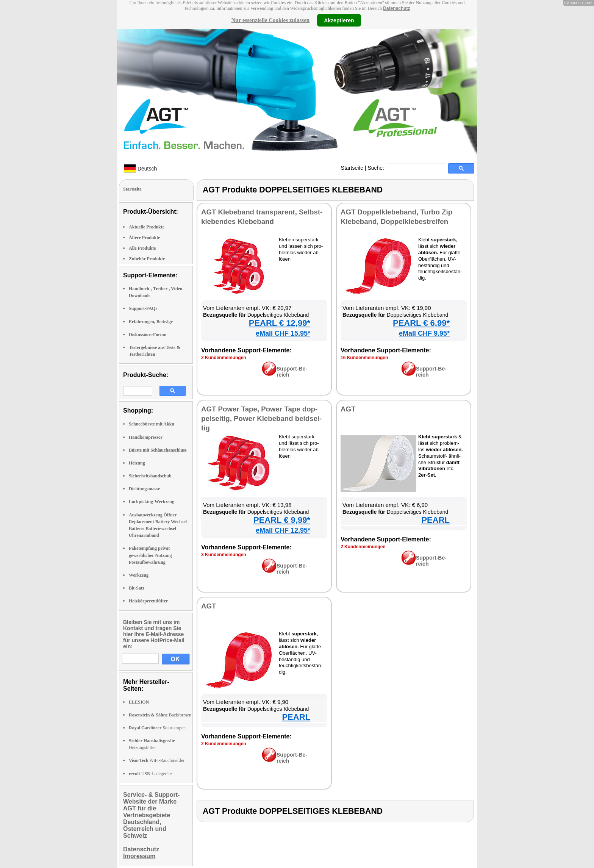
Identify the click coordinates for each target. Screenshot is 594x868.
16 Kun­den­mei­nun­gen (364, 358)
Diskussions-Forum (148, 335)
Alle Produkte (142, 248)
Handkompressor (146, 437)
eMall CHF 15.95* (283, 333)
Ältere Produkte (145, 238)
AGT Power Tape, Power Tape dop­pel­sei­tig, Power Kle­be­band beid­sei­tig (261, 418)
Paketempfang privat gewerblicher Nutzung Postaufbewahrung (150, 555)
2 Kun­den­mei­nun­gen (224, 358)
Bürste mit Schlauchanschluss (158, 450)
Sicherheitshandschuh (150, 476)
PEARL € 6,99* (421, 323)
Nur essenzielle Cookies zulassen (270, 20)
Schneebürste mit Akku (152, 424)
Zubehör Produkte (147, 259)
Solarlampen (157, 728)
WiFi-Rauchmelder (157, 760)
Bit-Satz (137, 588)
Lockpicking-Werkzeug (152, 502)
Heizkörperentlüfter (148, 601)
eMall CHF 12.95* (283, 530)
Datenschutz (396, 8)
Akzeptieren (339, 20)
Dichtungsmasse (145, 489)
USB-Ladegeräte (150, 774)
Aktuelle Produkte (147, 227)
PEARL (435, 520)
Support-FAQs (143, 308)
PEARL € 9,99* (282, 520)
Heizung (137, 463)
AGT (348, 409)
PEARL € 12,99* (280, 323)
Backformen (160, 715)
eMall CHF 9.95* (424, 333)
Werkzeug (139, 575)
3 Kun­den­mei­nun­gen (224, 555)
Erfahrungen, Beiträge (151, 322)
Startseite (352, 168)
